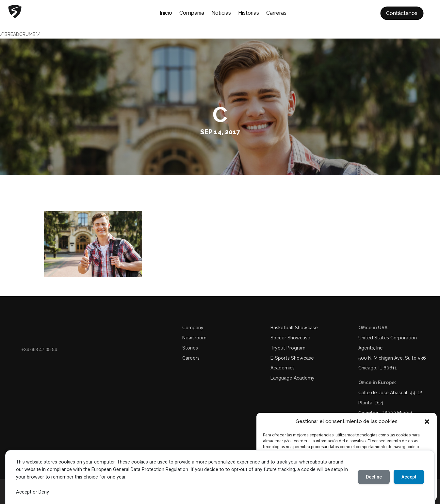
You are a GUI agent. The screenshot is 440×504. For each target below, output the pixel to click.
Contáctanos (402, 13)
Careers (191, 358)
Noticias (221, 13)
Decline (374, 477)
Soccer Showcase (290, 338)
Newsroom (194, 338)
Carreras (276, 13)
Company (193, 328)
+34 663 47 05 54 (39, 350)
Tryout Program (288, 348)
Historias (249, 13)
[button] (427, 422)
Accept (409, 477)
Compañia (192, 13)
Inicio (166, 13)
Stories (190, 348)
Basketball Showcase (294, 328)
